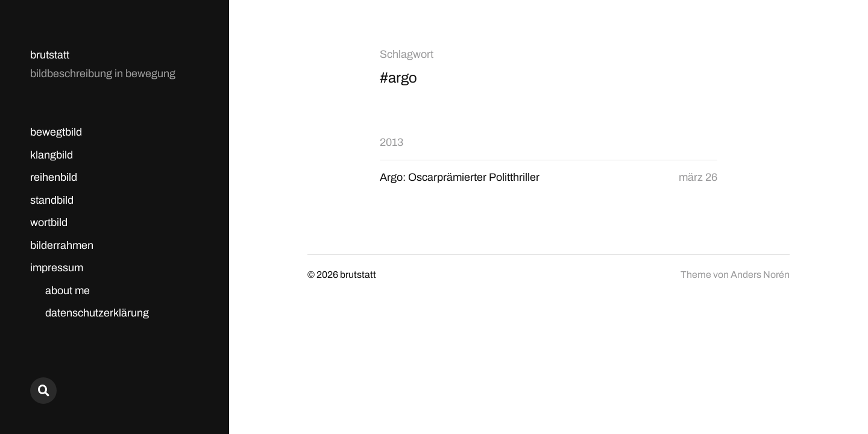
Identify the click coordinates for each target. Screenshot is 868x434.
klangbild (52, 155)
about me (68, 291)
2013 (392, 142)
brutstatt (50, 55)
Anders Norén (760, 275)
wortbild (49, 222)
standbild (52, 200)
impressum (57, 268)
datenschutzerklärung (97, 313)
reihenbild (54, 177)
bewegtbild (56, 132)
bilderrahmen (62, 245)
